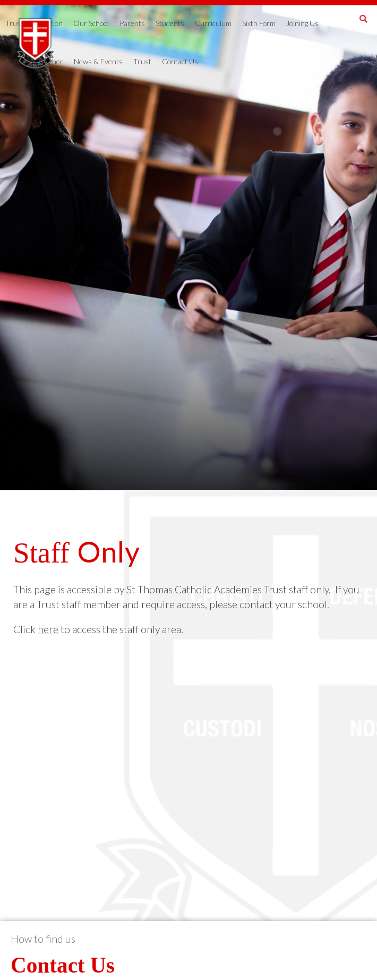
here (48, 629)
